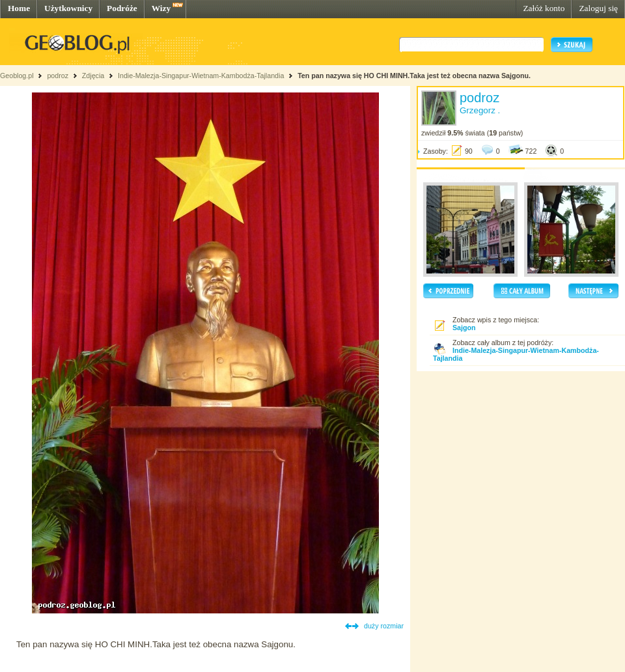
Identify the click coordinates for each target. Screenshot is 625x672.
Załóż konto (544, 8)
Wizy (161, 8)
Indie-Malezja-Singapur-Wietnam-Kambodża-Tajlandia (201, 76)
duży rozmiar (384, 626)
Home (19, 8)
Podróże (122, 8)
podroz (58, 76)
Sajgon (464, 328)
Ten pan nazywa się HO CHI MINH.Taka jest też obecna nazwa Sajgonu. (414, 76)
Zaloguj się (598, 8)
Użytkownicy (68, 8)
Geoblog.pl (17, 76)
